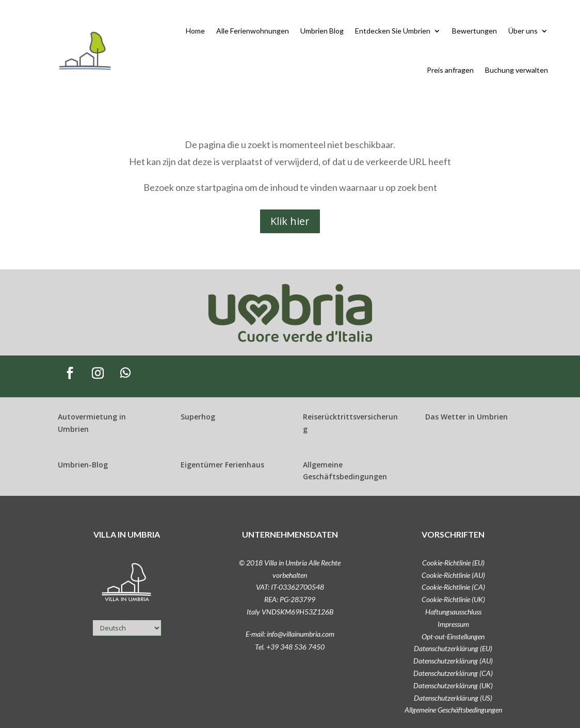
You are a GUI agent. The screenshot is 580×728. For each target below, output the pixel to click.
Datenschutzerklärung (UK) (453, 685)
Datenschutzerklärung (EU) (453, 648)
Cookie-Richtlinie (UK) (453, 599)
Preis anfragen (450, 70)
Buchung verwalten (517, 70)
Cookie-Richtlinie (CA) (453, 587)
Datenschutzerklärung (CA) (453, 673)
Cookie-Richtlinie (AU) (453, 575)
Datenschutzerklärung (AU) (453, 661)
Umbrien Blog (322, 31)
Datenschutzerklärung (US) (453, 698)
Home (195, 31)
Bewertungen (474, 31)
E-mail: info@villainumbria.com (290, 634)
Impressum (453, 624)
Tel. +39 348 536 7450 (290, 647)
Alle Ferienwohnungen (253, 31)
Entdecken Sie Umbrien (393, 31)
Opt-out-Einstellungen (453, 636)
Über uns (523, 31)
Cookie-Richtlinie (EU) (453, 563)
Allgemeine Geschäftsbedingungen (453, 710)
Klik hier (290, 221)
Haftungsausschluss (453, 612)
